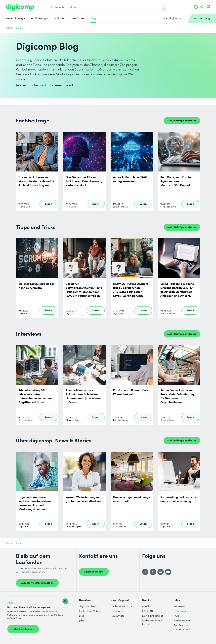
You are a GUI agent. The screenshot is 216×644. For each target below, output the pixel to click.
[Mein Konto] (196, 8)
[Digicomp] (20, 7)
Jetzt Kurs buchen (23, 629)
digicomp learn (88, 606)
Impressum (180, 606)
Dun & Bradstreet (152, 616)
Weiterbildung (14, 18)
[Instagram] (153, 572)
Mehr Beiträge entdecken (182, 120)
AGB (176, 616)
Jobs (82, 620)
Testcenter (117, 611)
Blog (93, 18)
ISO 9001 (147, 611)
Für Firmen (59, 18)
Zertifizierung (38, 18)
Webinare (78, 18)
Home (9, 28)
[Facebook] (145, 572)
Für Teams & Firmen (122, 606)
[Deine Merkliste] (202, 7)
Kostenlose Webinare (92, 611)
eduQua (147, 606)
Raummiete (118, 616)
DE (187, 7)
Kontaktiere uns (94, 571)
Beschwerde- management (182, 627)
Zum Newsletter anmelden (37, 582)
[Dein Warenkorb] (208, 7)
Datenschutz (181, 611)
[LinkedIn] (161, 572)
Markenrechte (182, 620)
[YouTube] (168, 572)
